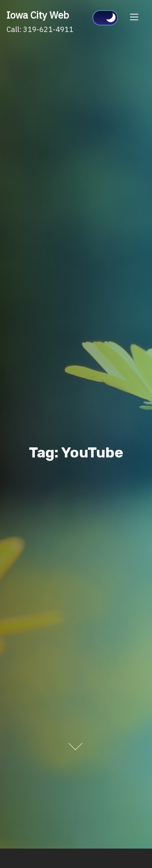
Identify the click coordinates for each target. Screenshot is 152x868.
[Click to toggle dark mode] (105, 18)
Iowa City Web (38, 15)
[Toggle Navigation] (134, 17)
